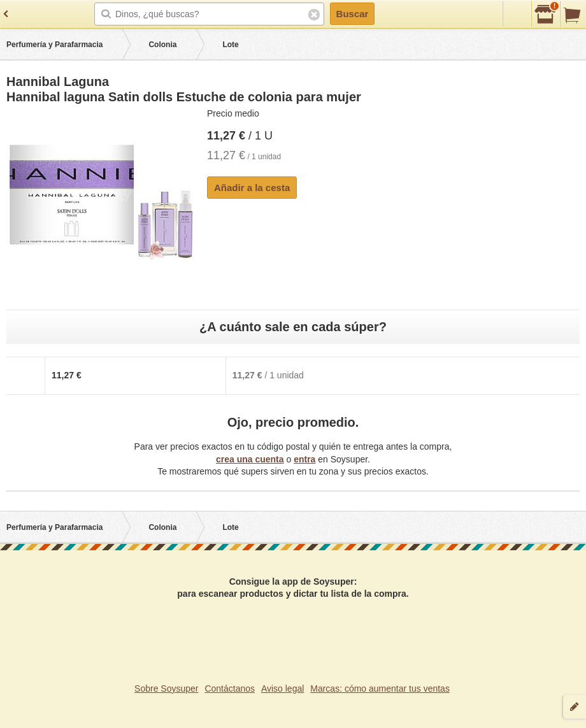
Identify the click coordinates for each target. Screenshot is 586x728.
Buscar (353, 14)
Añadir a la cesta (252, 188)
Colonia (162, 45)
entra (304, 459)
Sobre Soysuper (166, 689)
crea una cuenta (250, 459)
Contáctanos (230, 689)
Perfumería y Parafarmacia (54, 45)
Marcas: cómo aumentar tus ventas (380, 689)
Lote (230, 45)
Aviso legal (282, 689)
